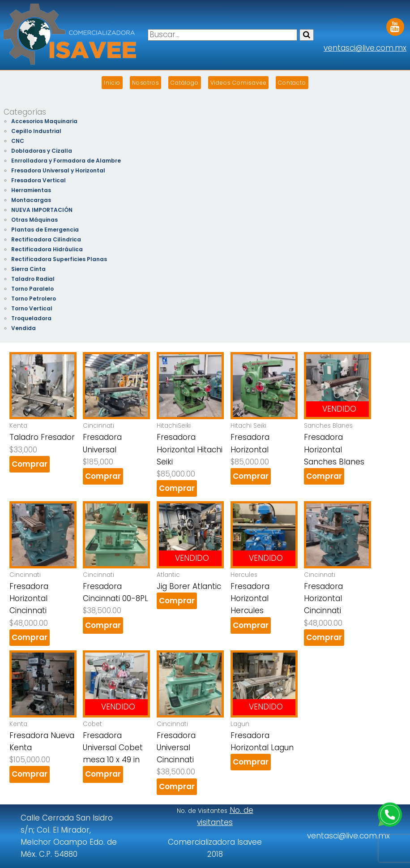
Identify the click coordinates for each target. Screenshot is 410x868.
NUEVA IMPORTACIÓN (42, 210)
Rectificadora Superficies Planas (59, 259)
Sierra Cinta (28, 269)
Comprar (30, 464)
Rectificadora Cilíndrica (46, 239)
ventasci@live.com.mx (365, 48)
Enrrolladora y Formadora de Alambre (66, 161)
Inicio (112, 83)
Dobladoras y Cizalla (42, 151)
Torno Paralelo (32, 289)
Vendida (23, 328)
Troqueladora (31, 318)
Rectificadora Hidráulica (47, 249)
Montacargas (31, 200)
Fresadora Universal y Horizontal (58, 170)
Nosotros (145, 83)
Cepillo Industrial (36, 131)
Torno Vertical (32, 308)
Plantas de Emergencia (45, 230)
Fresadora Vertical (38, 180)
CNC (18, 141)
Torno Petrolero (34, 299)
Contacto (292, 83)
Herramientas (31, 190)
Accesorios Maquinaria (44, 121)
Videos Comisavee (239, 83)
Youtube (395, 24)
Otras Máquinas (34, 220)
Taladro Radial (33, 279)
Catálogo (184, 83)
